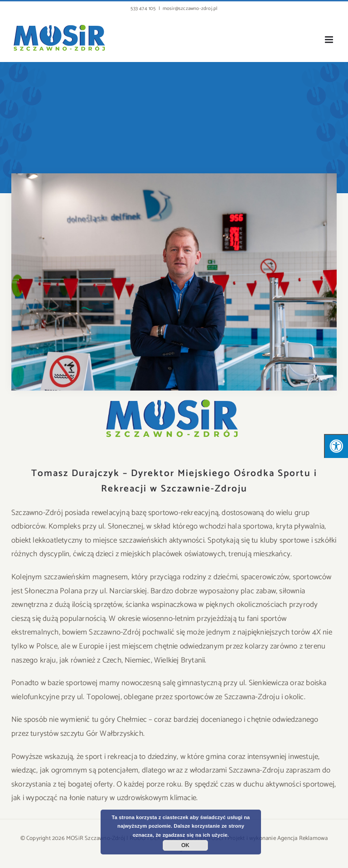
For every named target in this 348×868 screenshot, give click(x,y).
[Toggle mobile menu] (330, 40)
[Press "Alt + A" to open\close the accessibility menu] (336, 446)
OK (185, 845)
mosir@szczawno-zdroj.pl (190, 9)
